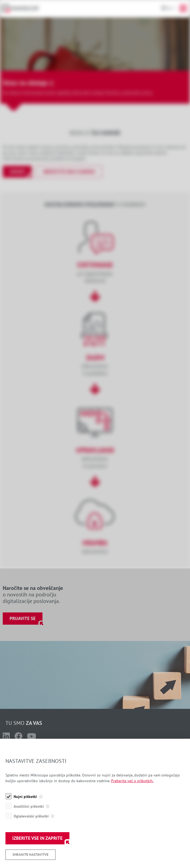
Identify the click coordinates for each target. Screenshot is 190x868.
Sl (169, 8)
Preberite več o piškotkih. (132, 810)
